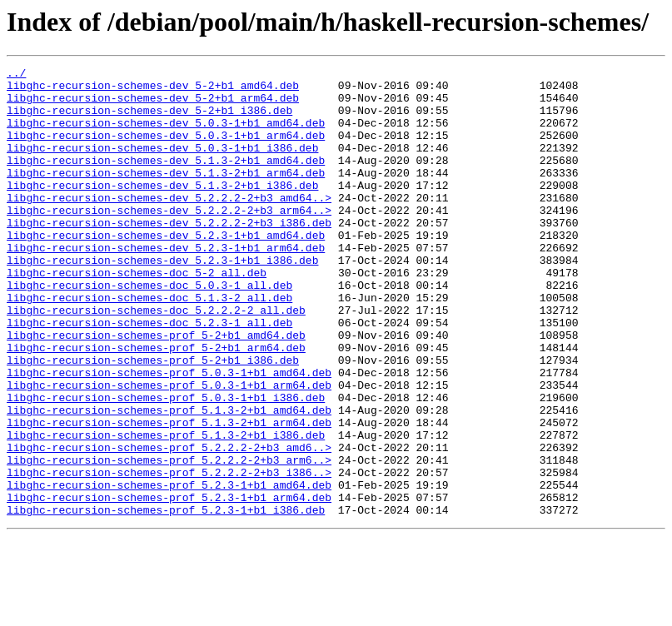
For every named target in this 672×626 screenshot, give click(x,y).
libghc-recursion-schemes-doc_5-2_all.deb (137, 315)
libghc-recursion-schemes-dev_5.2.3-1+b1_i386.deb (162, 300)
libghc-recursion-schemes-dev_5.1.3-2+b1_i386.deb (162, 210)
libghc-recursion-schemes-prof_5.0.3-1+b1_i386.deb (166, 465)
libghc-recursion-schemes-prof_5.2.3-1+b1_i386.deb (166, 599)
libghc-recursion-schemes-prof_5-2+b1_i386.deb (153, 420)
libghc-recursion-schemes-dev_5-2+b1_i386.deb (149, 120)
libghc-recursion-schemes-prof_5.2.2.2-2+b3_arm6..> (169, 539)
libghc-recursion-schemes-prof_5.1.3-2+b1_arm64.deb (169, 494)
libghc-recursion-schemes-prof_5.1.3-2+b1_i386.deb (166, 509)
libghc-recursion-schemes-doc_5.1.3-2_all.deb (149, 345)
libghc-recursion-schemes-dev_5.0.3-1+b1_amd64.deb (166, 135)
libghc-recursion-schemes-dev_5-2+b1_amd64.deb (153, 90)
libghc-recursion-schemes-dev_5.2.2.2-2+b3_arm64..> (169, 240)
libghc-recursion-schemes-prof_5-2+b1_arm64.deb (156, 405)
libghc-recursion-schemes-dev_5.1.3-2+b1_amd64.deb (166, 180)
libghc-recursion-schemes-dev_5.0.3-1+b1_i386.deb (162, 165)
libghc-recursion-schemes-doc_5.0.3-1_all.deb (149, 330)
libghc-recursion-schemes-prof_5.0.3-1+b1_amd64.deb (169, 435)
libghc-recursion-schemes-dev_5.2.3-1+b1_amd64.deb (166, 270)
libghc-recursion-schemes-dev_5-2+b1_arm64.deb (153, 105)
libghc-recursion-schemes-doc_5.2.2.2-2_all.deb (156, 360)
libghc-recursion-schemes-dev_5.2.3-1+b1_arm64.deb (166, 285)
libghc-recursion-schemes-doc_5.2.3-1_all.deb (149, 375)
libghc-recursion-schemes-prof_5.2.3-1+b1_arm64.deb (169, 584)
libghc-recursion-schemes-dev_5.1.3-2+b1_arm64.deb (166, 195)
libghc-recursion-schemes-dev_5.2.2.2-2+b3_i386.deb (169, 255)
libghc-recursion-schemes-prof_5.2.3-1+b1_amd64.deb (169, 569)
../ (16, 75)
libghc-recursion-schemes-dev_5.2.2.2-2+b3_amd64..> (169, 225)
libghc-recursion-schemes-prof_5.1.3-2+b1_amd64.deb (169, 479)
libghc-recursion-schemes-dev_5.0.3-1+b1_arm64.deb (166, 150)
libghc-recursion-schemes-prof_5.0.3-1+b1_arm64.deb (169, 450)
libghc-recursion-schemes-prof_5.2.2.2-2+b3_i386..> (169, 554)
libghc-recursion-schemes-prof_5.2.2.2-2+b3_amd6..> (169, 524)
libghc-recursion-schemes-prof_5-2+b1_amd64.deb (156, 390)
